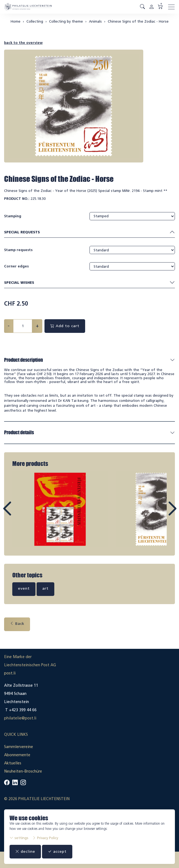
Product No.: (17, 199)
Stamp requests (18, 250)
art (45, 588)
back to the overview (23, 43)
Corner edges (16, 266)
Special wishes (89, 283)
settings (19, 838)
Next (160, 514)
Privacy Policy (45, 838)
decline (25, 852)
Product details (19, 432)
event (24, 588)
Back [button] (17, 624)
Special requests (89, 232)
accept (57, 852)
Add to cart (65, 326)
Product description (23, 360)
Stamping (13, 216)
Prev (19, 514)
